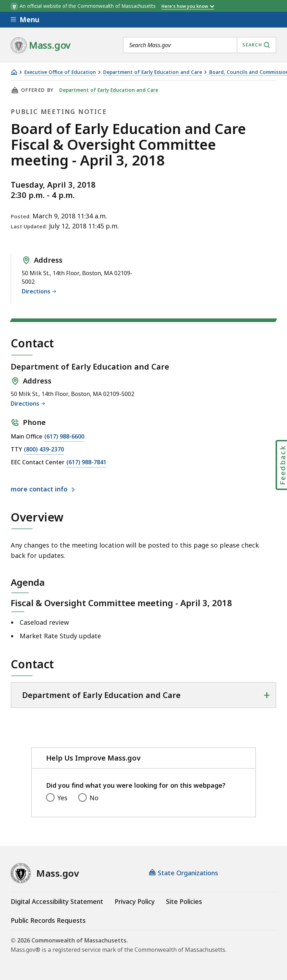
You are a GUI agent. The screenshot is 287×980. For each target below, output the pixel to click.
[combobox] (200, 45)
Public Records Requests (48, 920)
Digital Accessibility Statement (57, 901)
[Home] (14, 72)
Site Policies (184, 901)
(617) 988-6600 (64, 437)
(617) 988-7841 (86, 462)
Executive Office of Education (60, 72)
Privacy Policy (135, 901)
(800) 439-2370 (44, 450)
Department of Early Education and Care (153, 72)
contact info (40, 489)
